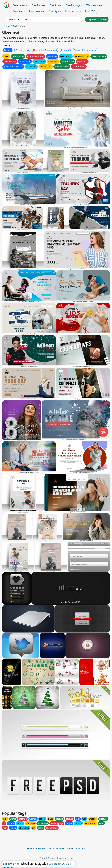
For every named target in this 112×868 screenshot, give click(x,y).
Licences (41, 849)
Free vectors (20, 5)
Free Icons (19, 11)
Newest (37, 50)
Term (51, 849)
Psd (15, 26)
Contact (81, 849)
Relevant (65, 50)
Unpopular (91, 50)
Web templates (95, 5)
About (70, 849)
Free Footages (74, 5)
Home (6, 26)
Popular (78, 50)
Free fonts (55, 5)
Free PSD (90, 11)
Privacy (60, 849)
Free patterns (73, 11)
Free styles (55, 11)
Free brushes (37, 11)
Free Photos (38, 5)
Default (8, 50)
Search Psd (11, 19)
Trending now (22, 50)
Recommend (51, 50)
